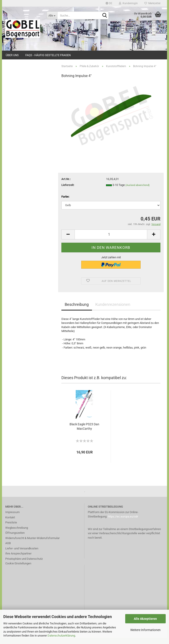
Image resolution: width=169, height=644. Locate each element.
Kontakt (10, 524)
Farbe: (65, 203)
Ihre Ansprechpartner (18, 560)
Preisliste (11, 529)
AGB (8, 550)
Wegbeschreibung (17, 534)
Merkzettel (152, 3)
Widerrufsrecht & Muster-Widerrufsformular (32, 544)
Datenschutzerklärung (61, 636)
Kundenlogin (128, 3)
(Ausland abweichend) (138, 191)
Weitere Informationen (145, 630)
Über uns (12, 55)
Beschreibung (77, 311)
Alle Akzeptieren (145, 619)
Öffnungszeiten (15, 539)
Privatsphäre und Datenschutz (24, 565)
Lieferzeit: (68, 191)
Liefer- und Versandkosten (22, 555)
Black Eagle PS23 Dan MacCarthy (84, 433)
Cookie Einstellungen (18, 570)
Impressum (12, 518)
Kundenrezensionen (113, 311)
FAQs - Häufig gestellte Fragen (48, 55)
